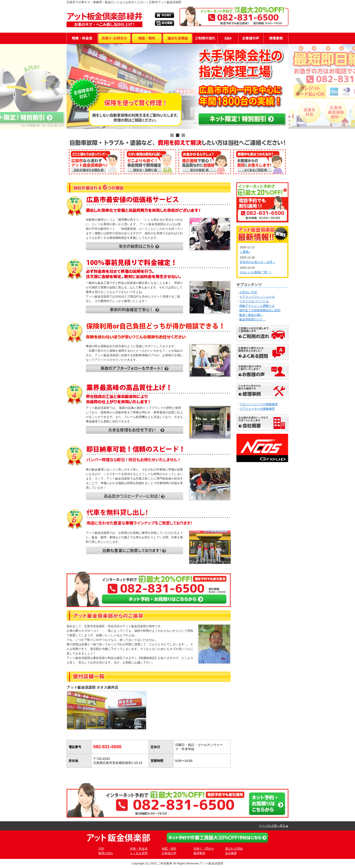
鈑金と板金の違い (251, 315)
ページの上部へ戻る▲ (274, 826)
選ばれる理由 (234, 849)
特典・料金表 (139, 849)
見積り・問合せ (204, 849)
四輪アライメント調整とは (257, 306)
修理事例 (199, 853)
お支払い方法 (248, 292)
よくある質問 (139, 853)
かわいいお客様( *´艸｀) (255, 272)
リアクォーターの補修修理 (257, 409)
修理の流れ (106, 853)
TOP (101, 849)
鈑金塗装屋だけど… (253, 319)
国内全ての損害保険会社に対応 (260, 310)
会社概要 (231, 853)
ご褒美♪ (245, 252)
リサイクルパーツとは (254, 301)
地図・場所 (169, 849)
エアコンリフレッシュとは (257, 297)
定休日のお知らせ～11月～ (258, 262)
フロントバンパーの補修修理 (258, 404)
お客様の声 (169, 853)
